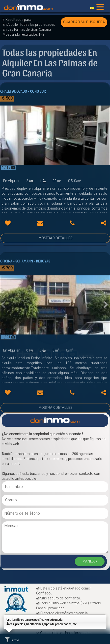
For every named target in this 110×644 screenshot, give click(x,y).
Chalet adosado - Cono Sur (23, 91)
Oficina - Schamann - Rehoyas (25, 279)
